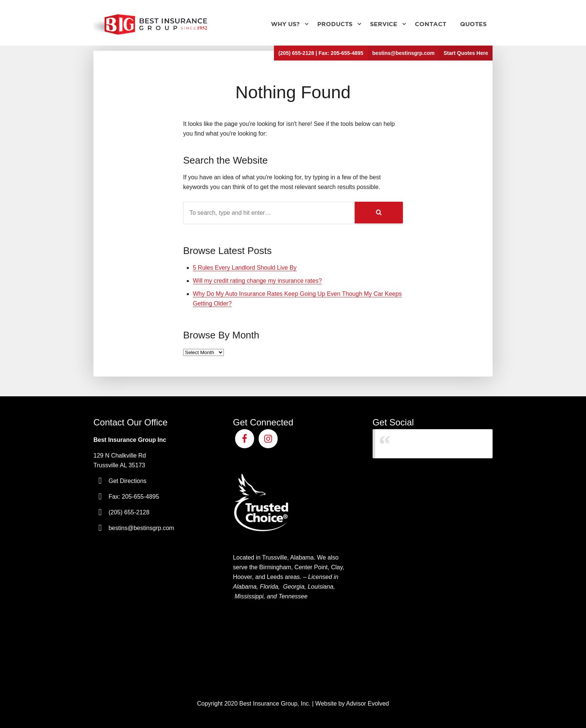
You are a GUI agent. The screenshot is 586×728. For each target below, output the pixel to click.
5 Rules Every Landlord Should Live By (245, 268)
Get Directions (127, 481)
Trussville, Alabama (288, 557)
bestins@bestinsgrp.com (403, 53)
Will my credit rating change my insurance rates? (257, 281)
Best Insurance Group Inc (419, 444)
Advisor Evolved (368, 704)
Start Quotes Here (466, 53)
